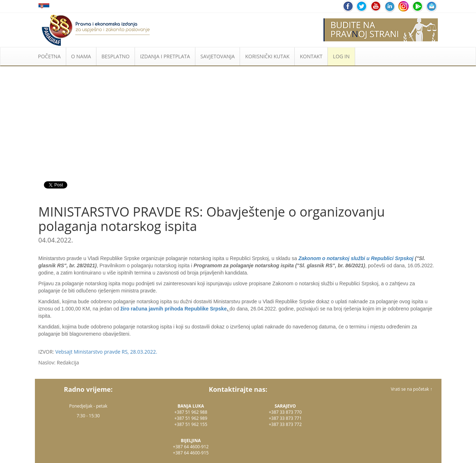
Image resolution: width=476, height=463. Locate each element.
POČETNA (49, 56)
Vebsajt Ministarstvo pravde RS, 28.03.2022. (106, 352)
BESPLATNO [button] (115, 56)
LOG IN (341, 56)
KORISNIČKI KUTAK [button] (267, 56)
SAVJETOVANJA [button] (217, 56)
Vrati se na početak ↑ (411, 389)
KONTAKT (311, 56)
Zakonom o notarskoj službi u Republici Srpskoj (356, 258)
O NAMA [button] (81, 56)
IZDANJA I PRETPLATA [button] (165, 56)
